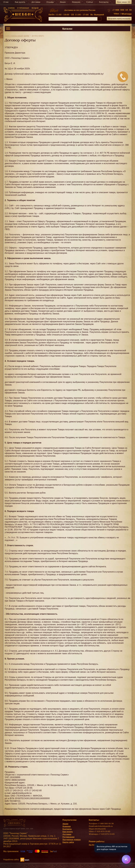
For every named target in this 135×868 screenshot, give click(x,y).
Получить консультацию (119, 19)
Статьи (90, 2)
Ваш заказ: (124, 2)
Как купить (20, 2)
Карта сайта (68, 842)
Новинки (76, 2)
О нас (6, 2)
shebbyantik (100, 829)
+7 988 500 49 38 (122, 10)
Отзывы (50, 2)
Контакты (104, 2)
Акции (63, 2)
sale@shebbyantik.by (22, 793)
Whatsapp (126, 14)
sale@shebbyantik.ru (104, 826)
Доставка (36, 2)
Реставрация (68, 837)
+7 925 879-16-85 (102, 831)
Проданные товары (72, 840)
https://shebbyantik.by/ (93, 74)
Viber (116, 14)
